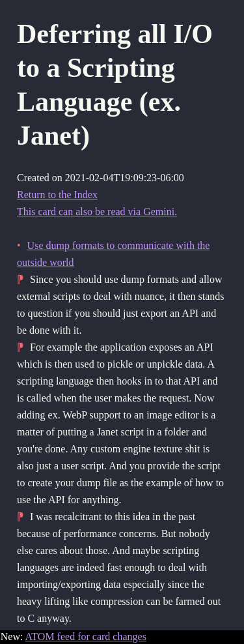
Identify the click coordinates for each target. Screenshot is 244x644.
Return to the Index (57, 195)
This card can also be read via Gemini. (97, 212)
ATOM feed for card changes (86, 637)
